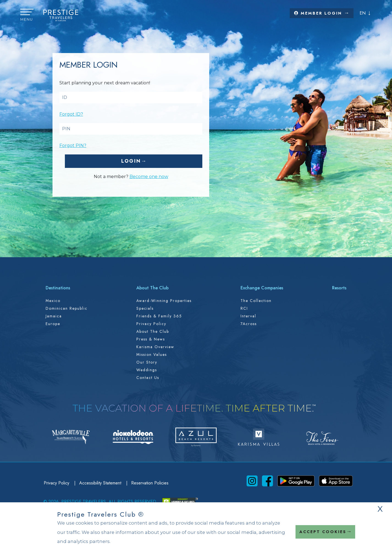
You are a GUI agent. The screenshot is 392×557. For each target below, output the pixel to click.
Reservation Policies (150, 483)
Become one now (149, 177)
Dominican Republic (67, 308)
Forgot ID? (71, 114)
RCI (244, 308)
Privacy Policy (151, 324)
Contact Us (148, 378)
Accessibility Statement (101, 483)
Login (131, 161)
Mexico (53, 301)
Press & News (151, 339)
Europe (53, 324)
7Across (249, 324)
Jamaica (54, 316)
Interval (248, 316)
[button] (27, 15)
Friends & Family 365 (159, 316)
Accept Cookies (323, 532)
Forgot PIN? (73, 146)
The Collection (256, 301)
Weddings (147, 370)
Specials (145, 308)
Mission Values (152, 354)
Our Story (147, 362)
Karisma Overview (155, 347)
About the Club (153, 331)
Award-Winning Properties (164, 301)
